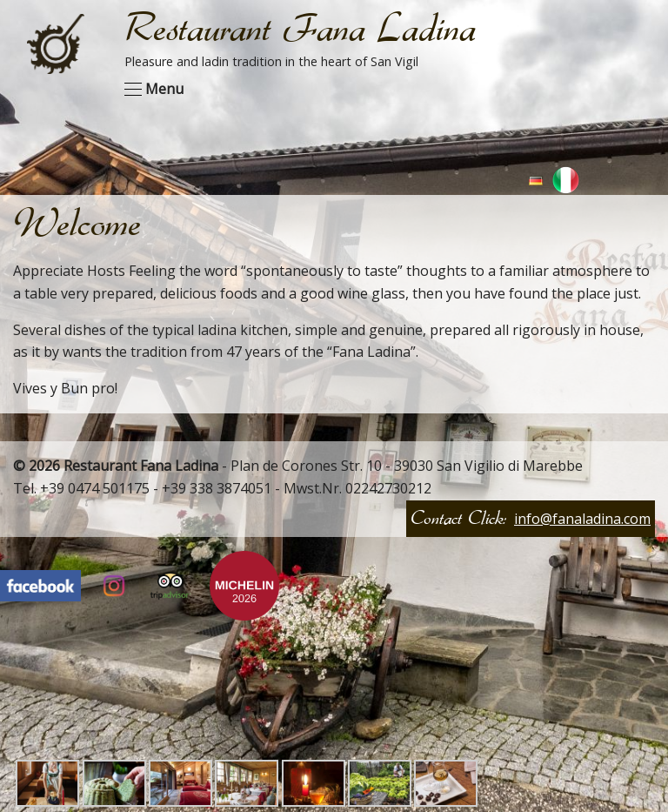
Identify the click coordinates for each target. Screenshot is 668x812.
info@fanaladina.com (582, 519)
